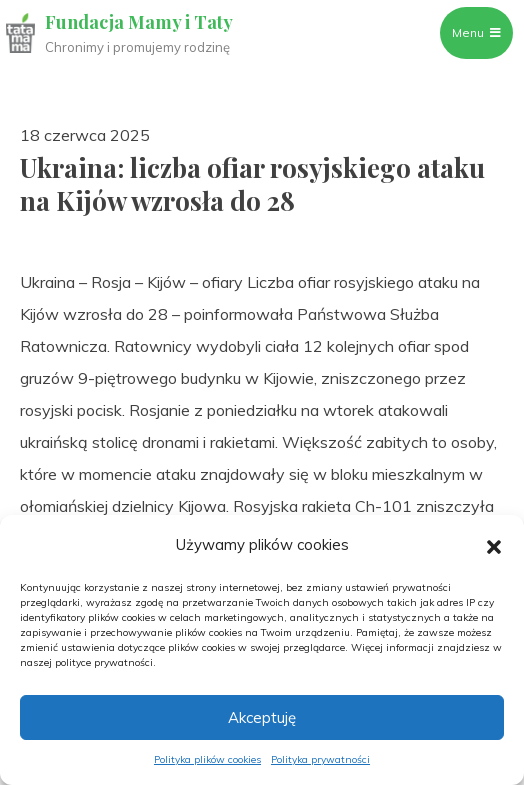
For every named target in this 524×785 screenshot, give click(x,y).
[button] (494, 545)
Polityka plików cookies (207, 759)
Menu (476, 32)
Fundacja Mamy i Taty (139, 22)
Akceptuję (262, 717)
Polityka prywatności (320, 759)
